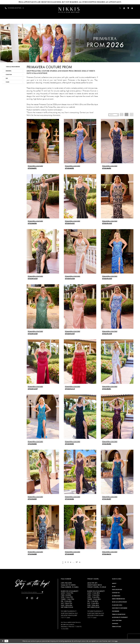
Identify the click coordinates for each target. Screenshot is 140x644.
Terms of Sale (117, 627)
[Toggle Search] (121, 8)
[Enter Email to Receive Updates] (32, 593)
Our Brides (116, 612)
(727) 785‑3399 (66, 584)
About (114, 584)
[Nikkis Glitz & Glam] (70, 10)
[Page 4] (71, 563)
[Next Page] (80, 563)
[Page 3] (68, 563)
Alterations (116, 597)
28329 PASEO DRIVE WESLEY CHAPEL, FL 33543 (97, 587)
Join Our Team (117, 621)
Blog (114, 587)
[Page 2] (65, 563)
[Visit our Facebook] (27, 599)
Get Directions (67, 608)
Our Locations (117, 590)
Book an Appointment (120, 603)
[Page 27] (77, 563)
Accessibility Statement (120, 618)
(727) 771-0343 (65, 618)
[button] (126, 8)
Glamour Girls (117, 606)
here (116, 642)
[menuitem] (70, 10)
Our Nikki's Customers (120, 609)
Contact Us (116, 593)
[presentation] (43, 142)
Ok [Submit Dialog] (7, 642)
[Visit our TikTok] (37, 599)
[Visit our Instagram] (32, 599)
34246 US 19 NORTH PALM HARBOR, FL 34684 (70, 587)
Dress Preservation (118, 600)
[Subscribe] (43, 593)
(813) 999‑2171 (92, 584)
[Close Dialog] (3, 642)
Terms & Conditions (119, 615)
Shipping (115, 624)
